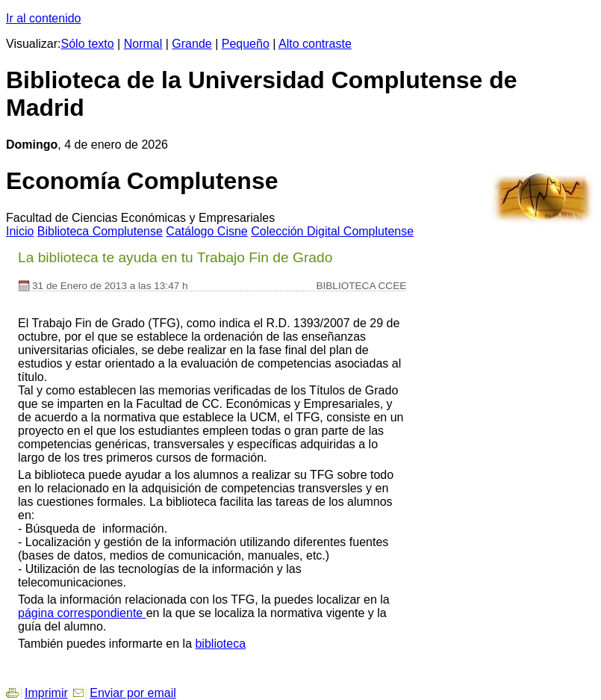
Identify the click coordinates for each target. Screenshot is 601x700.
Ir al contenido (44, 18)
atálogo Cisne (206, 231)
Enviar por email (133, 693)
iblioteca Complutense (100, 231)
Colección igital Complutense (332, 231)
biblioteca (220, 644)
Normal (143, 44)
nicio (20, 231)
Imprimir (46, 693)
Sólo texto (88, 44)
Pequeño (246, 44)
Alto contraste (315, 44)
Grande (191, 44)
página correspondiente (82, 613)
